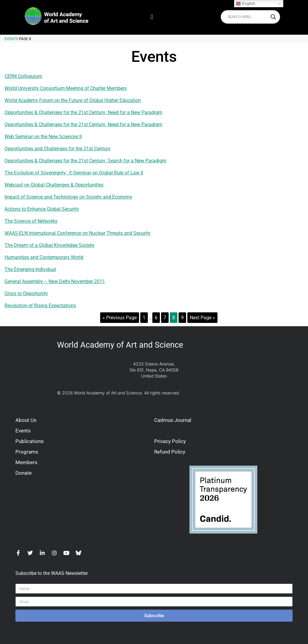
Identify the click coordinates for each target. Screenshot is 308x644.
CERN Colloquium (23, 76)
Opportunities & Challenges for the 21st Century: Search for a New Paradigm (85, 161)
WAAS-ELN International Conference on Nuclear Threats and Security (78, 233)
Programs (27, 452)
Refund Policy (170, 452)
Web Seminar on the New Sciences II (43, 137)
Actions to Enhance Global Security (42, 209)
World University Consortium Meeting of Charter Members (66, 88)
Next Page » (202, 318)
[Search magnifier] (273, 17)
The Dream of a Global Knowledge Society (49, 245)
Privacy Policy (170, 441)
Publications (30, 441)
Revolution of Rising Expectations (40, 306)
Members (26, 462)
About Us (26, 420)
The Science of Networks (31, 221)
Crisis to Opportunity (26, 293)
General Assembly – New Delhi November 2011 (55, 281)
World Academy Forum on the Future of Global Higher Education (73, 100)
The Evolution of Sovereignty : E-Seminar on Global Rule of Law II (74, 173)
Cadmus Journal (173, 420)
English (245, 4)
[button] (152, 17)
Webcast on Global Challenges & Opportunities (54, 185)
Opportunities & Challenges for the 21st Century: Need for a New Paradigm (83, 112)
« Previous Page (120, 318)
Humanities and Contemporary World (44, 257)
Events (11, 39)
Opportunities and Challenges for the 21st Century (57, 149)
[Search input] (248, 17)
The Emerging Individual (30, 269)
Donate (24, 473)
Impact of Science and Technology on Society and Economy (68, 197)
